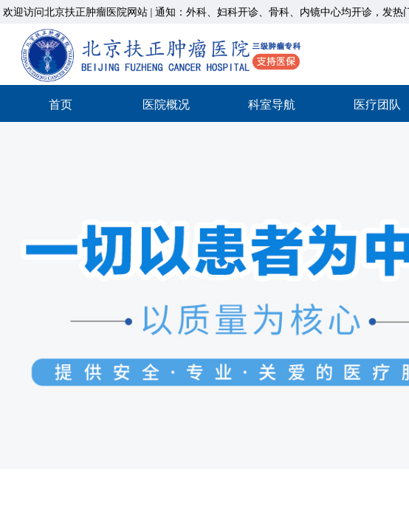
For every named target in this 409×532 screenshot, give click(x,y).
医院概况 (166, 105)
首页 (61, 105)
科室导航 (272, 105)
